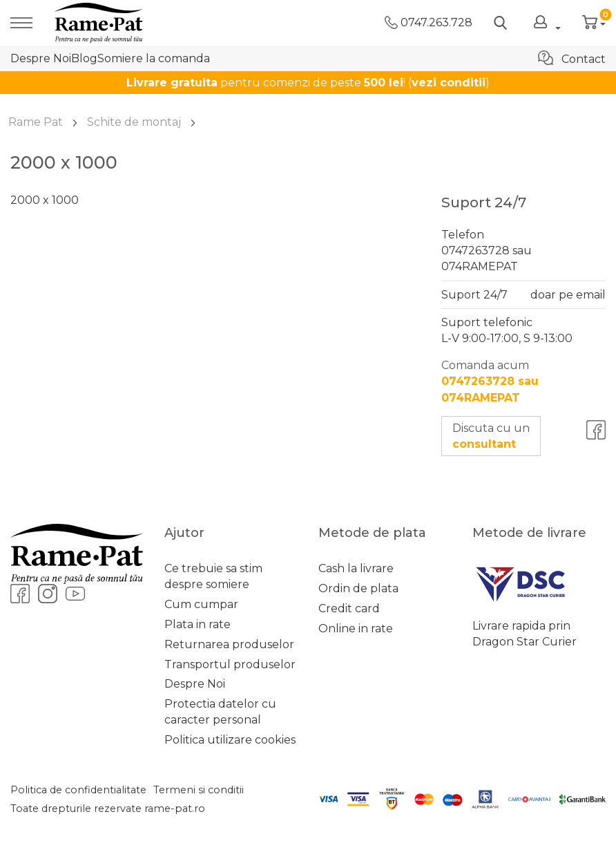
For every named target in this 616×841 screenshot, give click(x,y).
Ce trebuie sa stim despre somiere (213, 576)
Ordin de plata (358, 588)
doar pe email (568, 295)
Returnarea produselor (229, 644)
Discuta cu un (491, 436)
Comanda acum (490, 381)
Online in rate (356, 629)
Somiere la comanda (154, 58)
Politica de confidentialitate (78, 790)
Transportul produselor (230, 664)
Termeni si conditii (199, 790)
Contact (572, 58)
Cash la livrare (356, 568)
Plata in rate (198, 624)
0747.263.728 (429, 22)
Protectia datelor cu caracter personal (220, 712)
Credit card (349, 608)
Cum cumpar (201, 604)
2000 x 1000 (45, 200)
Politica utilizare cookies (230, 740)
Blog (84, 58)
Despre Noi (41, 58)
